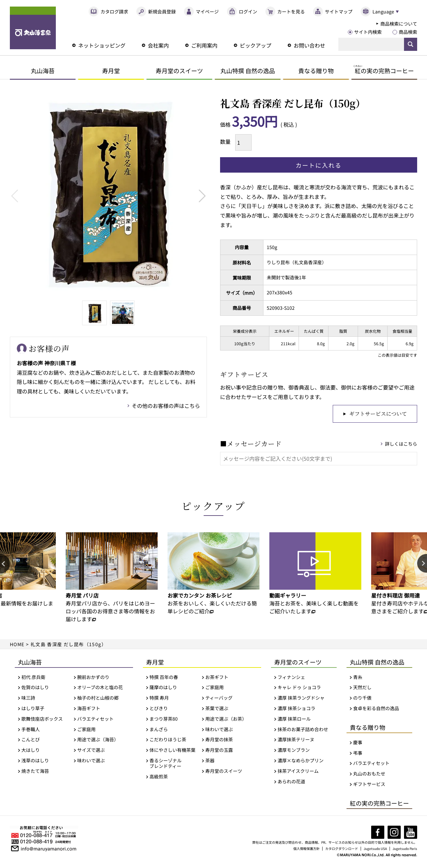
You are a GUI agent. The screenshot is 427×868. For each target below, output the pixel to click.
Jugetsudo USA (375, 849)
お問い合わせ (309, 45)
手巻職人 (31, 730)
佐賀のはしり (35, 688)
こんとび (31, 741)
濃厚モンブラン (294, 751)
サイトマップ (339, 11)
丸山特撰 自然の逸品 (248, 71)
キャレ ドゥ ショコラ (299, 688)
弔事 (358, 754)
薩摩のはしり (163, 688)
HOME (17, 645)
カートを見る (291, 11)
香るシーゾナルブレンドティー (166, 764)
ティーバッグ (219, 699)
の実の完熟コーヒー (383, 71)
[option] (112, 578)
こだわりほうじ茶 (168, 741)
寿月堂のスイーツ (179, 71)
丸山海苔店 (33, 28)
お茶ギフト (217, 678)
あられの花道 (291, 782)
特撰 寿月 (159, 699)
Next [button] (422, 565)
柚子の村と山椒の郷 (98, 699)
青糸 (358, 678)
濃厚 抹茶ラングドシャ (301, 699)
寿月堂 (111, 71)
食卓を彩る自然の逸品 (376, 709)
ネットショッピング (102, 45)
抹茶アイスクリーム (298, 772)
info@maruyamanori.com (49, 849)
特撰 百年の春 (164, 678)
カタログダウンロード (342, 849)
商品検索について (399, 24)
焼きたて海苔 (35, 772)
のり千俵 (362, 699)
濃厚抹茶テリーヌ (296, 741)
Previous (15, 196)
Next (202, 196)
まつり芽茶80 (164, 720)
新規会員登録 (162, 11)
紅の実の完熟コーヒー (379, 804)
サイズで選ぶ (91, 751)
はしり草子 (33, 709)
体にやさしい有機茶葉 (172, 751)
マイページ (207, 11)
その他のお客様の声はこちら (166, 406)
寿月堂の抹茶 (219, 741)
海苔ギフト (89, 709)
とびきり (159, 709)
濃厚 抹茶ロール (294, 720)
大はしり (31, 751)
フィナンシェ (291, 678)
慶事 (358, 743)
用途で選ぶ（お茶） (226, 720)
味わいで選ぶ (91, 762)
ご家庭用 (86, 730)
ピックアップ (256, 45)
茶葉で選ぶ (217, 709)
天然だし (362, 688)
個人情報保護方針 (306, 849)
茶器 (210, 762)
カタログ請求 (114, 11)
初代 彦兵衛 (33, 678)
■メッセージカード (251, 445)
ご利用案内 (204, 45)
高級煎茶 (159, 777)
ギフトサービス (369, 785)
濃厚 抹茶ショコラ (296, 709)
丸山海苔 (43, 71)
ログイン (248, 11)
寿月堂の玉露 (219, 751)
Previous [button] (5, 565)
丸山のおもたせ (369, 775)
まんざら (159, 730)
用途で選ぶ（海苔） (98, 741)
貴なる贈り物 (316, 71)
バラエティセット (95, 720)
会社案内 (158, 45)
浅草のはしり (35, 762)
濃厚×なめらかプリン (301, 762)
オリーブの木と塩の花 (100, 688)
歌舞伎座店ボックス (42, 720)
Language (383, 11)
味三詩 (28, 699)
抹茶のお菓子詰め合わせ (303, 730)
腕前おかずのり (93, 678)
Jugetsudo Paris (405, 849)
